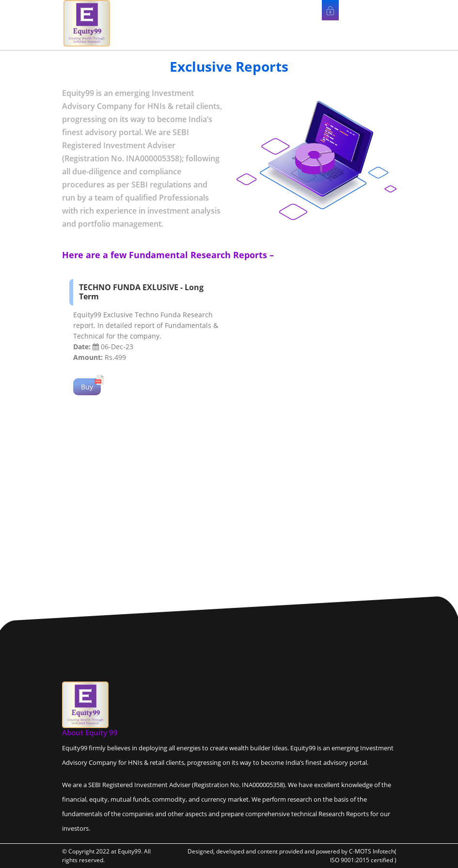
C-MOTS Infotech (372, 851)
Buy (87, 387)
